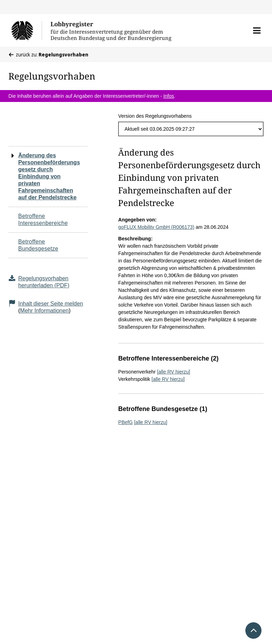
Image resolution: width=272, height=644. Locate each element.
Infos (169, 96)
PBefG (125, 422)
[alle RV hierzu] (174, 372)
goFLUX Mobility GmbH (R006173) (156, 227)
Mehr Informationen (44, 311)
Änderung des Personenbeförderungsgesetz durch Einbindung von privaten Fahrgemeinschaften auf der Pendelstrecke (49, 176)
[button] (257, 30)
